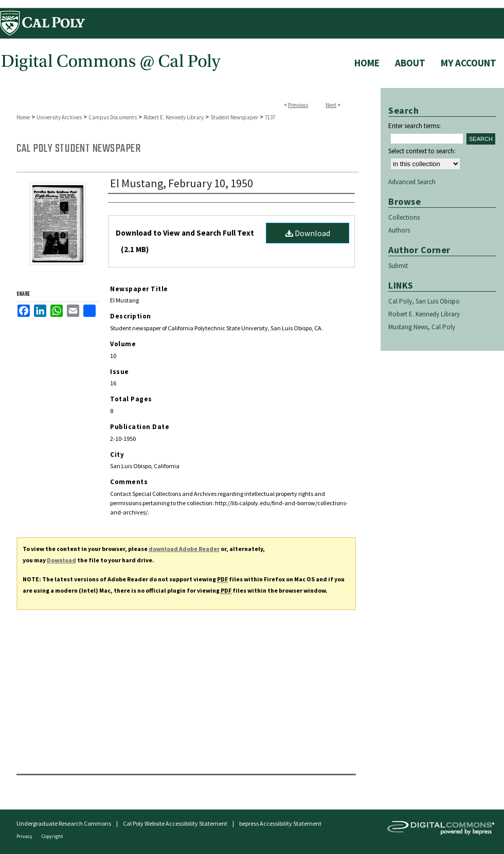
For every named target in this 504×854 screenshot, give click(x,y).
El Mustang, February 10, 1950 (182, 183)
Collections (404, 217)
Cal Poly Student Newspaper (78, 149)
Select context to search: (422, 151)
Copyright (52, 836)
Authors (399, 230)
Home (23, 117)
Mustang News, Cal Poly (422, 327)
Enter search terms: (415, 126)
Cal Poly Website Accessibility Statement (175, 823)
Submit (398, 266)
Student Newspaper (234, 117)
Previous (298, 105)
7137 (270, 117)
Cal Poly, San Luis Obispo (424, 301)
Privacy (25, 836)
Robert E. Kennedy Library (174, 117)
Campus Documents (113, 117)
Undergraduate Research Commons (64, 823)
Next (331, 105)
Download (308, 233)
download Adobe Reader (184, 549)
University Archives (59, 117)
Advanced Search (412, 182)
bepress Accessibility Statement (280, 823)
